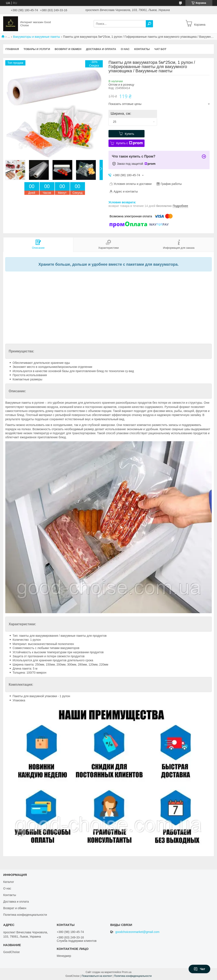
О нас (125, 49)
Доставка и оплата (101, 49)
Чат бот (160, 49)
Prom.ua (127, 972)
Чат (199, 969)
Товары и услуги (37, 49)
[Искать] (149, 24)
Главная (12, 49)
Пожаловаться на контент (97, 976)
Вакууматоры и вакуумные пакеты (37, 37)
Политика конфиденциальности (25, 915)
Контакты (142, 49)
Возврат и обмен (68, 49)
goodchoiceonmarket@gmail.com (137, 932)
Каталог (9, 882)
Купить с (129, 143)
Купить (129, 134)
